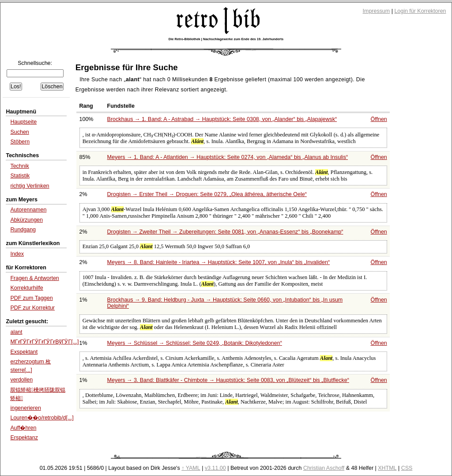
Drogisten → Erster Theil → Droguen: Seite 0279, (207, 194)
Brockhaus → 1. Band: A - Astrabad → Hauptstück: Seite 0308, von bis (222, 119)
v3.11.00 (215, 468)
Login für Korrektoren (420, 11)
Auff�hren (23, 428)
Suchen (19, 132)
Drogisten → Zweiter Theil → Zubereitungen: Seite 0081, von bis (225, 232)
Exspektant (24, 352)
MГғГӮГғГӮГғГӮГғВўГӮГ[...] (44, 342)
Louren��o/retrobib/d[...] (42, 418)
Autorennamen (28, 210)
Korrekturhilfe (26, 288)
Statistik (20, 176)
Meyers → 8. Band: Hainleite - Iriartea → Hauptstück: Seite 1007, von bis (219, 262)
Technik (19, 166)
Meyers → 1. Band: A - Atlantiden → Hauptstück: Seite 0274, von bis (228, 157)
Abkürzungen (26, 220)
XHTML (387, 468)
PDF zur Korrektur (32, 308)
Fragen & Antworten (34, 278)
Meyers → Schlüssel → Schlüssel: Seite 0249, (195, 343)
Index (17, 254)
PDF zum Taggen (31, 298)
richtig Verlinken (30, 186)
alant (16, 332)
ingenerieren (25, 408)
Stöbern (20, 142)
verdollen (21, 380)
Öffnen (379, 119)
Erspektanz (24, 438)
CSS (407, 468)
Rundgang (23, 230)
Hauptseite (23, 122)
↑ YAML (191, 468)
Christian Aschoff (324, 468)
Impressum (377, 11)
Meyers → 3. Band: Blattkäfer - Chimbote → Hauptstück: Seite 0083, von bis (228, 380)
